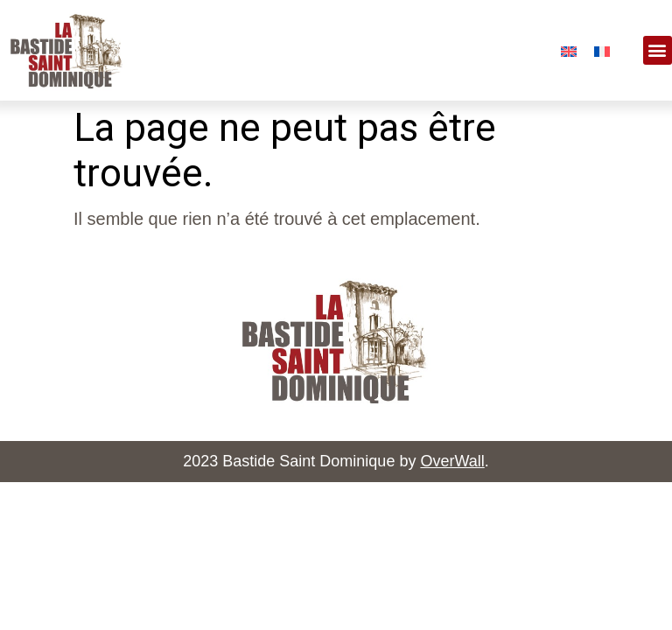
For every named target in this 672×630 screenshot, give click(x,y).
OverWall (452, 461)
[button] (658, 50)
